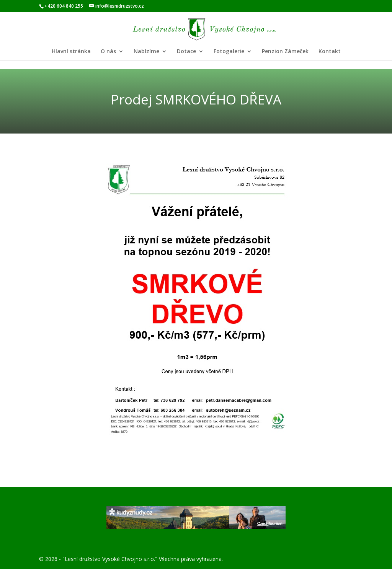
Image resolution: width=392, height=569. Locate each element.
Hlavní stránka (71, 52)
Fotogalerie (229, 52)
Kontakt (330, 52)
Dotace (186, 52)
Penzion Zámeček (285, 52)
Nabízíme (146, 52)
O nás (108, 52)
